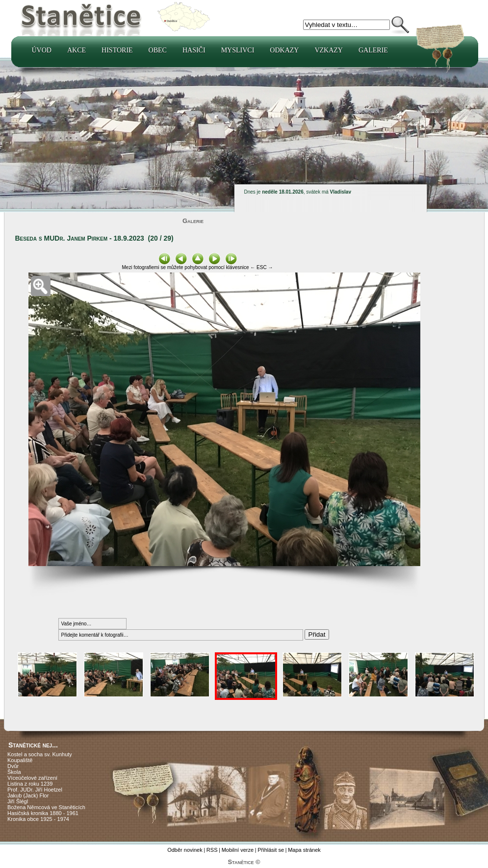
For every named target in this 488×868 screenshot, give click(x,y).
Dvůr (13, 766)
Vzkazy (329, 50)
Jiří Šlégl (18, 801)
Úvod (42, 50)
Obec (158, 50)
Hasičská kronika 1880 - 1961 (43, 813)
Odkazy (284, 50)
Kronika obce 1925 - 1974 (38, 819)
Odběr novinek (185, 850)
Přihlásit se (271, 850)
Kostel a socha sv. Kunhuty (40, 754)
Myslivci (238, 50)
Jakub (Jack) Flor (28, 795)
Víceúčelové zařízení (32, 778)
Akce (77, 50)
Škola (14, 772)
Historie (117, 50)
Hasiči (194, 50)
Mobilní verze (238, 850)
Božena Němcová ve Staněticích (46, 807)
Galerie (373, 50)
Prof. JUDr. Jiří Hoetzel (35, 790)
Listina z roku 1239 (30, 784)
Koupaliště (20, 760)
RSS (212, 850)
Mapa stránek (304, 850)
